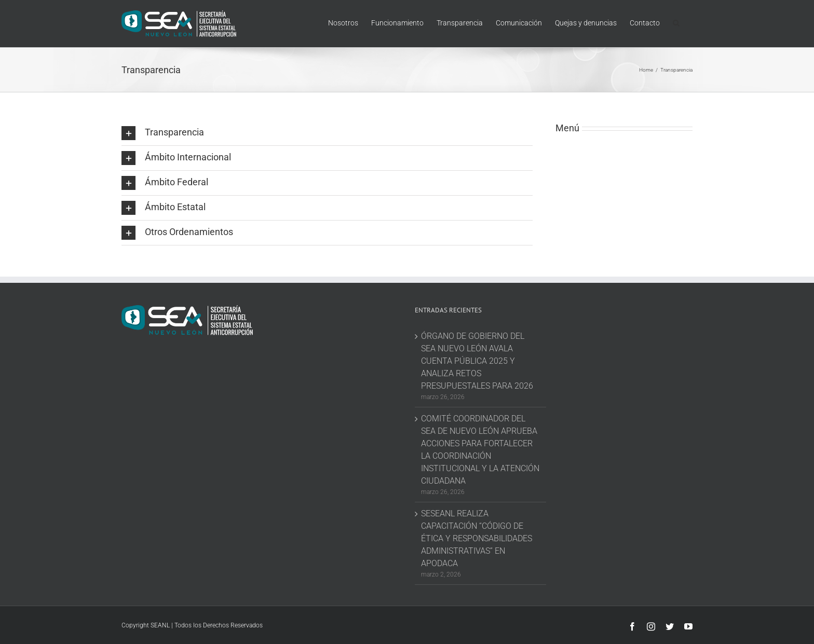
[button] (676, 22)
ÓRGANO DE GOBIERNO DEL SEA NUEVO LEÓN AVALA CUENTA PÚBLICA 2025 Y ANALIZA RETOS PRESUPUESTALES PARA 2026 (477, 361)
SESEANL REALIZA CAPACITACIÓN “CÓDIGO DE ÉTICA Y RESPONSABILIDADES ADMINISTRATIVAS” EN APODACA (477, 538)
